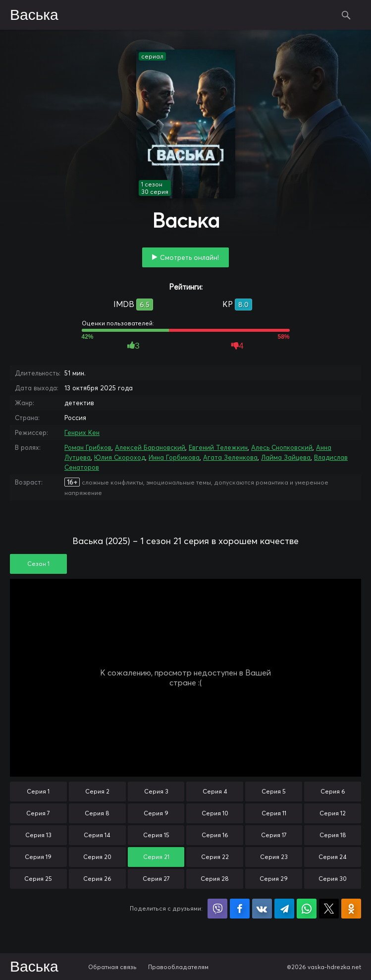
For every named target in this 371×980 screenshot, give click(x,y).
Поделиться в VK (262, 909)
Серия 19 (38, 857)
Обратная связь (112, 967)
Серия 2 (97, 791)
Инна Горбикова (174, 457)
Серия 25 (38, 879)
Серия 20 (97, 857)
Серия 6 (333, 791)
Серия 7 (38, 813)
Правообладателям (178, 967)
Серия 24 (333, 857)
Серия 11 (274, 813)
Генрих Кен (82, 432)
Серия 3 (156, 791)
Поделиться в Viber (217, 909)
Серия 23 (274, 857)
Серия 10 (215, 813)
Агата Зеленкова (230, 457)
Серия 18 (333, 835)
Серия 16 (215, 835)
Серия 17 (274, 835)
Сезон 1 (38, 564)
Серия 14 (97, 835)
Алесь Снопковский (282, 447)
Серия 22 (215, 857)
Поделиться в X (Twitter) (329, 909)
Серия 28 (215, 879)
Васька (34, 15)
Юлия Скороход (120, 457)
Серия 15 (156, 835)
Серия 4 (215, 791)
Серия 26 (97, 879)
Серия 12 (333, 813)
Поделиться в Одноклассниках (351, 909)
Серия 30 (333, 879)
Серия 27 (156, 879)
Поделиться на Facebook (240, 909)
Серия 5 (274, 791)
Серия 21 (156, 857)
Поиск (346, 15)
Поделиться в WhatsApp (307, 909)
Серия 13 (38, 835)
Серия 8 (97, 813)
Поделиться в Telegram (284, 909)
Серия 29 (274, 879)
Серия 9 (156, 813)
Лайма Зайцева (286, 457)
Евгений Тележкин (218, 447)
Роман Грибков (88, 447)
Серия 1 (38, 791)
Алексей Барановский (150, 447)
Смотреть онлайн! (189, 257)
